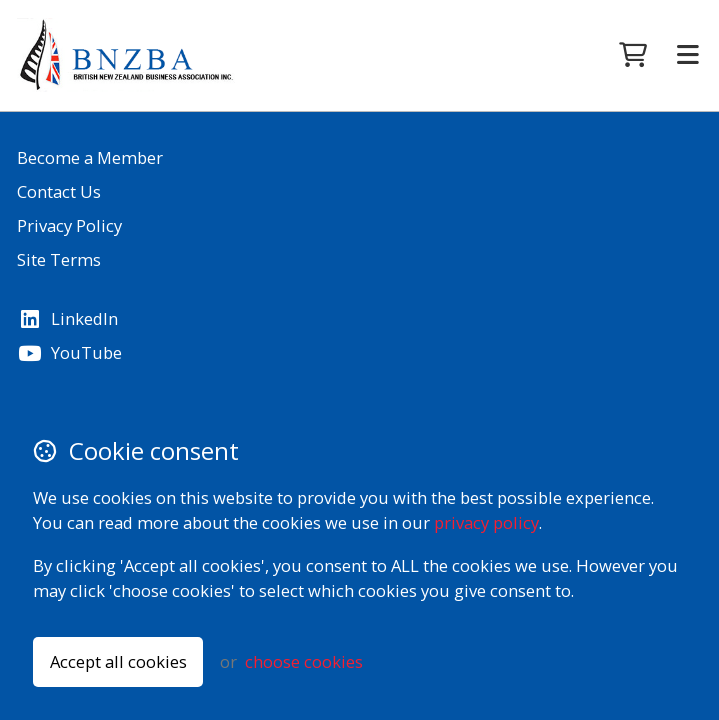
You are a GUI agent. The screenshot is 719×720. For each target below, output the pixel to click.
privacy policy (486, 522)
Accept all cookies (118, 661)
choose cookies (304, 661)
